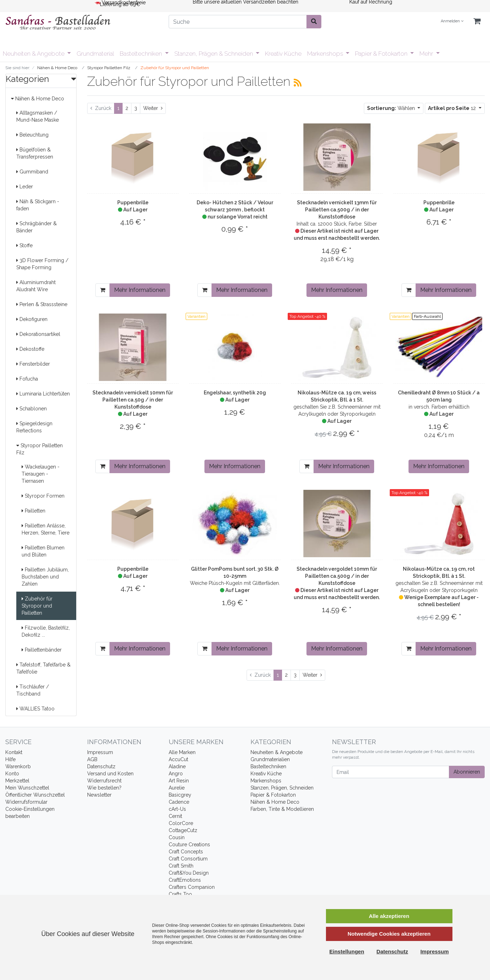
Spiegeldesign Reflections (34, 427)
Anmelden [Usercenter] (452, 21)
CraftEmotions (185, 880)
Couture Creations (189, 845)
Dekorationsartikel (38, 334)
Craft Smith (181, 866)
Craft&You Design (189, 873)
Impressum (100, 752)
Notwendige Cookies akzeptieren (389, 934)
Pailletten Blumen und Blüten (43, 551)
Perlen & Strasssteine (42, 304)
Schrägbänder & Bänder (36, 227)
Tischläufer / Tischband (33, 690)
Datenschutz (101, 766)
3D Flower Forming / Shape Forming (42, 264)
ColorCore (181, 823)
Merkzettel (17, 781)
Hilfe (10, 759)
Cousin (177, 837)
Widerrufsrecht (104, 781)
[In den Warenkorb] (103, 290)
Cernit (175, 816)
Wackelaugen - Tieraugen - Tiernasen (41, 474)
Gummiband (32, 172)
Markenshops (326, 54)
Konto (12, 774)
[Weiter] (153, 108)
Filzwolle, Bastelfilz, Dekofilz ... (46, 631)
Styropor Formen (43, 496)
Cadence (179, 802)
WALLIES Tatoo (35, 709)
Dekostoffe (30, 349)
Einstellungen (347, 951)
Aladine (177, 766)
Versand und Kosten (110, 774)
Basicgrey (180, 795)
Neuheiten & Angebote (34, 54)
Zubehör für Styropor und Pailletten (37, 606)
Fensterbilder (33, 364)
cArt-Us (177, 809)
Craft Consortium (188, 859)
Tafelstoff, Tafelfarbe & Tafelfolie (43, 668)
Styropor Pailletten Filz (40, 449)
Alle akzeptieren (389, 916)
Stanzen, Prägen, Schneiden (282, 788)
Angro (176, 774)
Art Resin (179, 781)
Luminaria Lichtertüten (43, 394)
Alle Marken (182, 752)
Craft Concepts (186, 852)
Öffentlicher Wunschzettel (35, 795)
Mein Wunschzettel (27, 788)
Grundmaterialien (270, 759)
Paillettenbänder (42, 650)
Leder (25, 187)
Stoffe (24, 245)
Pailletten (33, 511)
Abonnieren (467, 772)
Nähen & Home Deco (38, 99)
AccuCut (178, 759)
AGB (92, 759)
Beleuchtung (32, 135)
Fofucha (27, 379)
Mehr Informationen (140, 290)
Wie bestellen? (104, 788)
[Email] (391, 772)
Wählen (392, 108)
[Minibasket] (477, 21)
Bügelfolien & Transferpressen (35, 153)
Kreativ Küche (283, 54)
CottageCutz (183, 830)
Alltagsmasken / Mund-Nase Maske (38, 116)
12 (453, 108)
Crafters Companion (192, 887)
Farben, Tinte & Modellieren (282, 809)
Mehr (427, 54)
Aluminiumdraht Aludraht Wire (36, 286)
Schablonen (32, 409)
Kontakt (14, 752)
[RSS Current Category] (298, 83)
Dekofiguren (32, 319)
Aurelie (177, 788)
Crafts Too (180, 894)
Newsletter (99, 795)
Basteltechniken (142, 54)
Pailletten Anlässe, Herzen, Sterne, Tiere (46, 529)
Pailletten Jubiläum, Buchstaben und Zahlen (45, 577)
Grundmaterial (95, 54)
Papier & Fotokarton (382, 54)
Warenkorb (18, 766)
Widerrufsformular (26, 802)
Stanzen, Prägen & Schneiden (214, 54)
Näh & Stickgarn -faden (38, 205)
